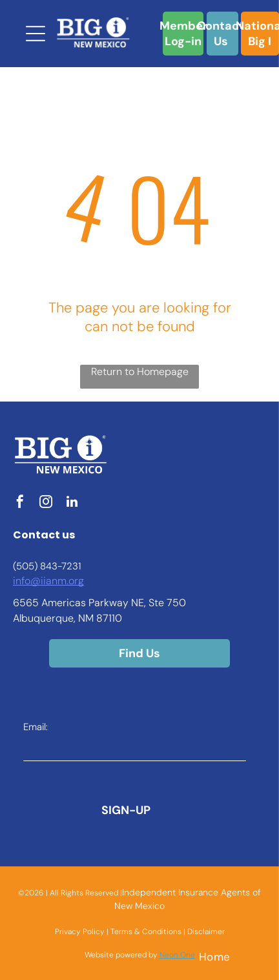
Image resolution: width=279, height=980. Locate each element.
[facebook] (20, 503)
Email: (36, 727)
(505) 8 (29, 566)
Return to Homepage (140, 372)
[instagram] (46, 503)
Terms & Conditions (146, 932)
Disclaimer (206, 932)
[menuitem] (215, 956)
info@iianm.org (48, 581)
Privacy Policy (80, 932)
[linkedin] (72, 503)
